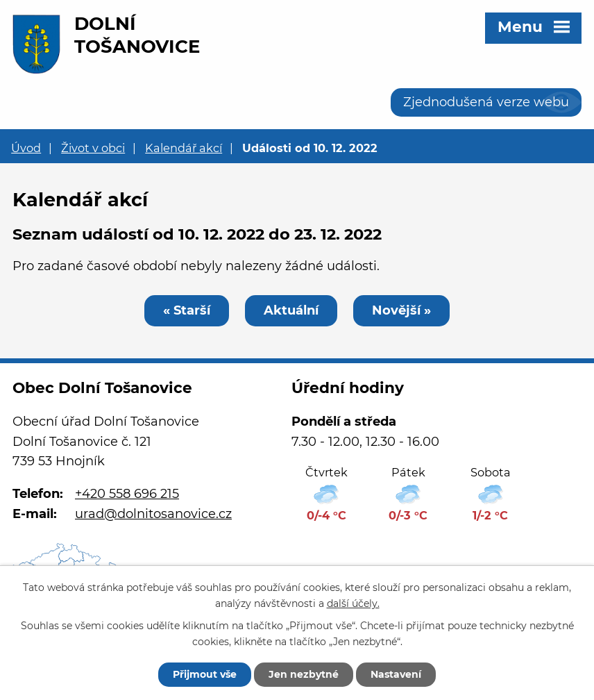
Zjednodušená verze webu (486, 102)
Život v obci (93, 148)
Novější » (401, 310)
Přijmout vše (205, 674)
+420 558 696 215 (127, 494)
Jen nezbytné (304, 674)
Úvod (26, 148)
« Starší (187, 310)
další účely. (353, 603)
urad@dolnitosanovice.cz (153, 514)
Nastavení (396, 674)
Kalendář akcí (184, 148)
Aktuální (291, 310)
